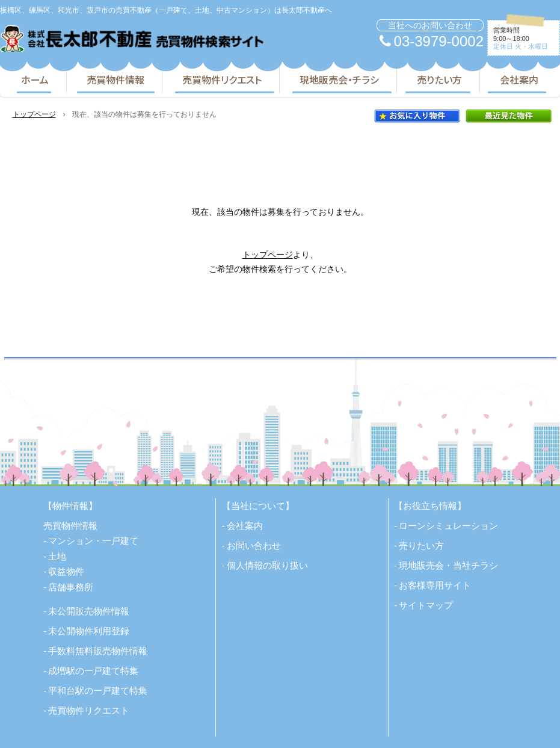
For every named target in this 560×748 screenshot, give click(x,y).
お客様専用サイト (435, 585)
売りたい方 (439, 79)
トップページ (34, 114)
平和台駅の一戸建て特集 (98, 691)
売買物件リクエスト (222, 79)
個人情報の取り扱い (267, 565)
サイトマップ (426, 605)
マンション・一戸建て (93, 541)
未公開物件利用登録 (89, 631)
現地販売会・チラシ (339, 79)
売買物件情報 (115, 79)
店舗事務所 (71, 587)
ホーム (35, 79)
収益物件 (66, 571)
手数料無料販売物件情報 (98, 651)
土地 (57, 556)
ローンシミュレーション (448, 526)
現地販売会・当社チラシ (448, 565)
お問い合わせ (254, 546)
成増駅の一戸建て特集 (93, 671)
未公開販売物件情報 (89, 611)
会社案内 (519, 79)
